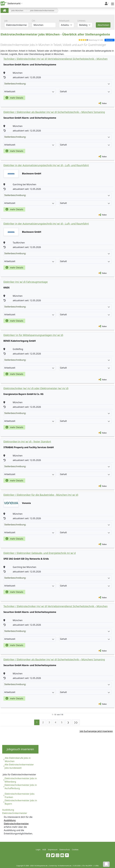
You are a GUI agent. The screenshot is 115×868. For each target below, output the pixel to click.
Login (38, 850)
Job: (6, 21)
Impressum (53, 850)
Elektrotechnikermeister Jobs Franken (20, 795)
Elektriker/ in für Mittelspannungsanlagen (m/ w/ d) (33, 335)
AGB (44, 850)
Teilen (104, 103)
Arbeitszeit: (64, 21)
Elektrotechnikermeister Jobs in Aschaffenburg (21, 787)
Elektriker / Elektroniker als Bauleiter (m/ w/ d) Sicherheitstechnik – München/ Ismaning (54, 112)
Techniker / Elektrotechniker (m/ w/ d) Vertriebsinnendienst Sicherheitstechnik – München (56, 59)
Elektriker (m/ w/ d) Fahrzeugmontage (26, 282)
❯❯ (76, 722)
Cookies (75, 850)
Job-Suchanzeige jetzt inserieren (96, 731)
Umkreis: (82, 21)
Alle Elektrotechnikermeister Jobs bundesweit (19, 766)
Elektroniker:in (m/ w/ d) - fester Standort (27, 442)
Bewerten (109, 40)
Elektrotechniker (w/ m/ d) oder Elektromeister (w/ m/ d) (36, 388)
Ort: (34, 21)
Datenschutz (65, 850)
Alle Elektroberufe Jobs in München (18, 760)
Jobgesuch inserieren (20, 749)
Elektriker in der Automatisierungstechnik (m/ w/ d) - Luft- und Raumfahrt (46, 165)
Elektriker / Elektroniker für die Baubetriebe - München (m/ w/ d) (41, 495)
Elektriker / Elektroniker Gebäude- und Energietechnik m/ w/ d (40, 553)
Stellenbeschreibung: (57, 84)
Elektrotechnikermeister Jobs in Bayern (21, 802)
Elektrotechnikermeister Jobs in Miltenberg (21, 780)
